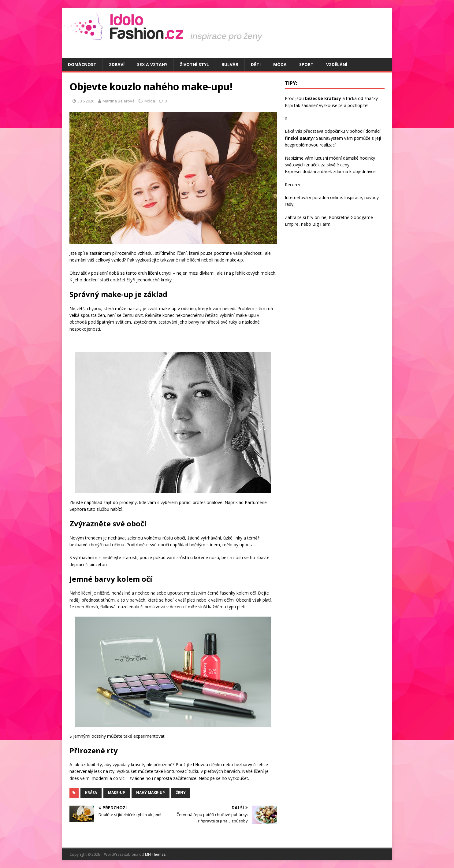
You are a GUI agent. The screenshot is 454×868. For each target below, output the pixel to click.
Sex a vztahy (152, 64)
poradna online (327, 197)
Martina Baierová (119, 101)
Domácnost (82, 64)
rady (289, 204)
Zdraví (117, 64)
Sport (306, 64)
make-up (117, 793)
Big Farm (321, 224)
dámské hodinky (359, 158)
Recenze (293, 185)
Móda (280, 64)
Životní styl (194, 64)
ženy (181, 793)
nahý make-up (151, 793)
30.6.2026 (86, 101)
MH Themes (155, 854)
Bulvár (230, 64)
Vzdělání (337, 64)
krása (91, 793)
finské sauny (299, 138)
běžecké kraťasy (323, 98)
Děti (256, 64)
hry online (317, 217)
